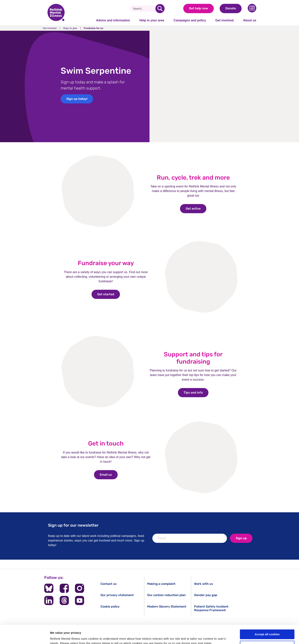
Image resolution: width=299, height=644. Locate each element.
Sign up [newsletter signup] (241, 538)
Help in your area (152, 20)
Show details (59, 636)
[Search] (144, 9)
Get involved (224, 20)
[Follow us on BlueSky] (49, 588)
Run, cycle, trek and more (193, 178)
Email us (109, 475)
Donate (231, 8)
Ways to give (70, 28)
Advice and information (113, 20)
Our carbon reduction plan (166, 595)
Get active (196, 209)
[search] (160, 9)
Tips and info (196, 393)
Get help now (199, 8)
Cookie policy (110, 606)
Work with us (204, 584)
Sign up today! (77, 99)
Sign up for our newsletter (73, 525)
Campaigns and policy (190, 20)
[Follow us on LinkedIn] (49, 600)
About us (250, 20)
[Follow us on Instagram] (80, 588)
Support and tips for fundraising (193, 358)
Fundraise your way (106, 263)
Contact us (109, 584)
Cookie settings (267, 628)
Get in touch (106, 443)
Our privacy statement (117, 595)
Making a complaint (161, 584)
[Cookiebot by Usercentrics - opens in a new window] (25, 637)
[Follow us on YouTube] (80, 600)
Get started (109, 294)
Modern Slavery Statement (167, 606)
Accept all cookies (267, 617)
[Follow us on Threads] (64, 600)
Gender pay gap (206, 595)
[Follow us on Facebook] (64, 588)
